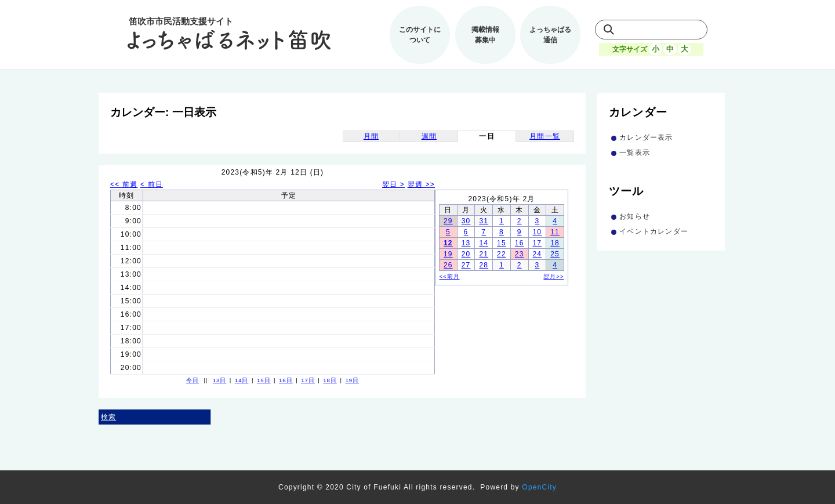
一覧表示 (635, 153)
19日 (352, 380)
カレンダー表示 (646, 137)
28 (484, 265)
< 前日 (152, 184)
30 (466, 221)
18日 (330, 380)
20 (466, 254)
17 (537, 243)
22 (502, 254)
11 (555, 232)
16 (520, 243)
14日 (242, 380)
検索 (108, 417)
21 (484, 254)
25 (555, 254)
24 (537, 254)
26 (448, 265)
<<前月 (450, 276)
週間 (429, 136)
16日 (286, 380)
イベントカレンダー (654, 231)
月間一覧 (545, 136)
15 (502, 243)
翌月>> (553, 276)
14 (484, 243)
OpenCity (539, 487)
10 (537, 232)
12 (448, 243)
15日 (264, 380)
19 (448, 254)
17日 (308, 380)
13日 (220, 380)
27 (466, 265)
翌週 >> (421, 184)
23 (520, 254)
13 (466, 243)
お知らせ (635, 216)
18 (555, 243)
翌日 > (393, 184)
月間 (371, 136)
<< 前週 (124, 184)
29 (448, 221)
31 (484, 221)
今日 (193, 380)
